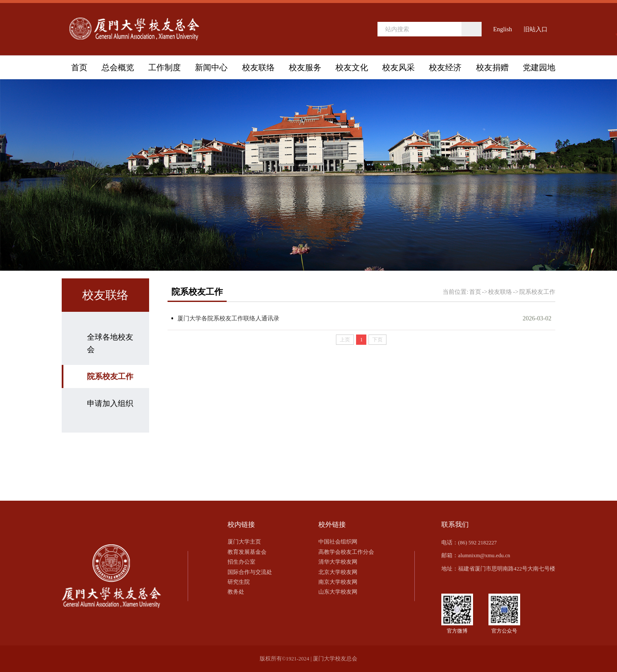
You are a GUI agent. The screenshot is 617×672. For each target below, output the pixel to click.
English (503, 29)
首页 (79, 67)
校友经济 (445, 67)
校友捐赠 (492, 67)
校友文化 (352, 67)
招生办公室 (241, 562)
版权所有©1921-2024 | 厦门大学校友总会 (309, 659)
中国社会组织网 (338, 542)
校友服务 (305, 67)
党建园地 (539, 67)
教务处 (236, 592)
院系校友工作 (110, 376)
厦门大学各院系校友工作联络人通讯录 (228, 318)
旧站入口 (536, 29)
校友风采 (398, 67)
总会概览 (118, 67)
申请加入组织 (110, 403)
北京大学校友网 (338, 572)
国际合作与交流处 (250, 572)
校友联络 (258, 67)
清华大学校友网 (338, 562)
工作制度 (165, 67)
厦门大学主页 (244, 542)
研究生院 (239, 582)
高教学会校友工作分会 (346, 552)
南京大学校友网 (338, 582)
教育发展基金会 (247, 552)
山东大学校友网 (338, 592)
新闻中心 (211, 67)
